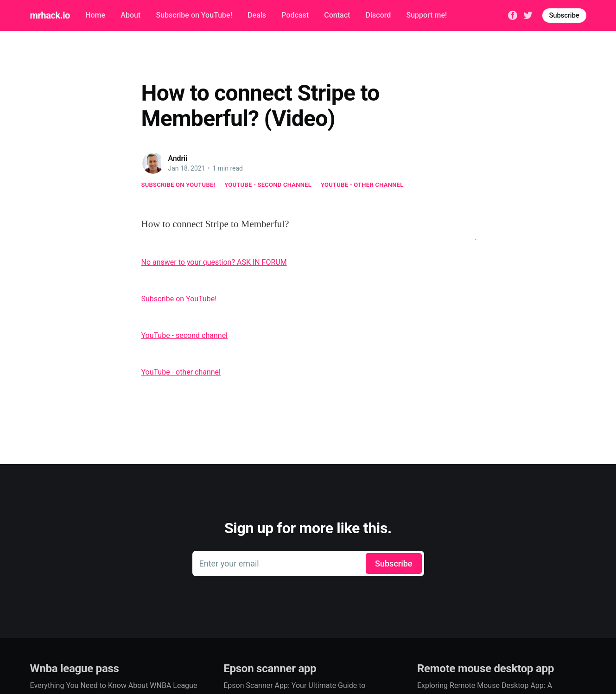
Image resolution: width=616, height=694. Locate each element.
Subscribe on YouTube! (194, 15)
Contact (337, 15)
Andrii (178, 158)
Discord (378, 15)
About (130, 15)
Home (95, 15)
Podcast (295, 15)
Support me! (426, 15)
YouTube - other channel (362, 185)
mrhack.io (50, 15)
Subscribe (564, 15)
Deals (257, 15)
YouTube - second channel (268, 185)
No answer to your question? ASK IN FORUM (214, 262)
